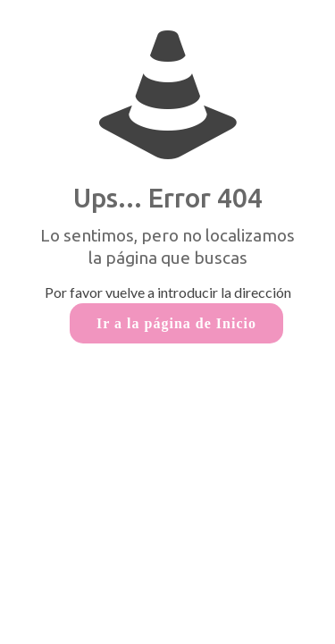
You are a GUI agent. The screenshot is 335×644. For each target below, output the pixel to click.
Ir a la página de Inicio (176, 323)
